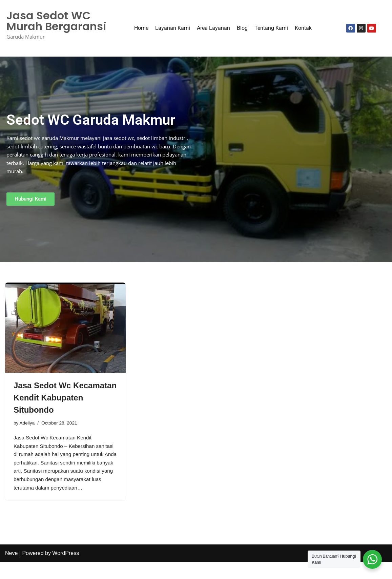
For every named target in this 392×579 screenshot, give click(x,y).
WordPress (66, 570)
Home (141, 29)
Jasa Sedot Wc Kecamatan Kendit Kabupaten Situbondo (65, 399)
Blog (242, 29)
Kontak (303, 29)
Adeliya (28, 425)
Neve (11, 570)
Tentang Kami (271, 29)
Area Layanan (213, 29)
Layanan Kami (173, 29)
